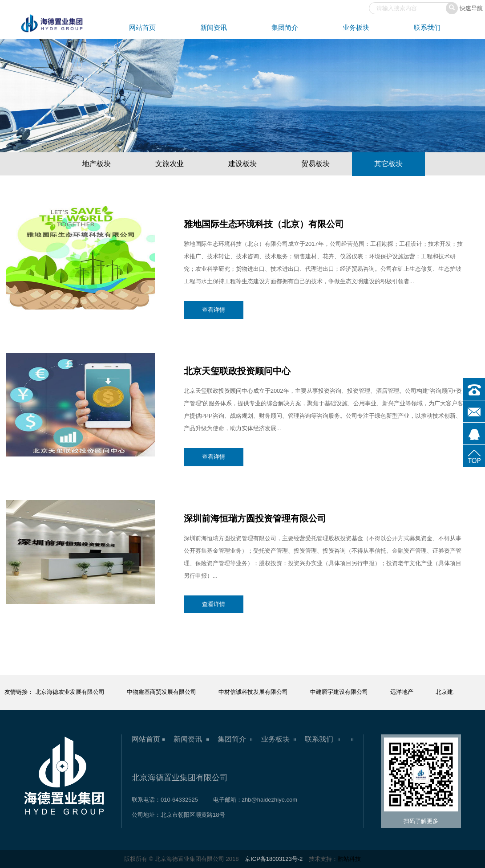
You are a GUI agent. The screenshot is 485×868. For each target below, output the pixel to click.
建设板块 (242, 164)
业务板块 (356, 27)
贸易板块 (315, 164)
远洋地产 (402, 692)
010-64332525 (179, 800)
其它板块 (388, 164)
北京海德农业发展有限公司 (70, 692)
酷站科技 (349, 859)
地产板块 (97, 164)
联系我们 (427, 27)
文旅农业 (170, 164)
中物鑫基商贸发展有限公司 (162, 692)
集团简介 (285, 27)
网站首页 (142, 27)
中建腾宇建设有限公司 (339, 692)
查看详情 (214, 310)
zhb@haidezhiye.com (270, 800)
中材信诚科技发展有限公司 (254, 692)
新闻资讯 (214, 27)
